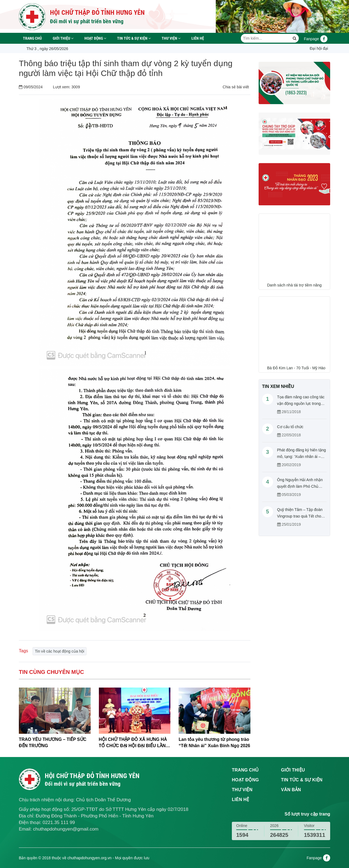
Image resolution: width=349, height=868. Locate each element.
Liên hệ (198, 38)
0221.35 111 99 (59, 822)
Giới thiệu (63, 38)
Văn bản (291, 790)
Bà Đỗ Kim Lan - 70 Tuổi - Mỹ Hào (296, 370)
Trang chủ (32, 38)
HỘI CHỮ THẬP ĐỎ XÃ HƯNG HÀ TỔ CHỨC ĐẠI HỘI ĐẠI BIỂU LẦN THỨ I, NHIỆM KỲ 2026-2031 (133, 743)
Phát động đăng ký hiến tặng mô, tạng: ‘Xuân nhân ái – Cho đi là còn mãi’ (302, 457)
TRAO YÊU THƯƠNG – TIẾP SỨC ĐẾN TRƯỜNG (53, 743)
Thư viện (171, 38)
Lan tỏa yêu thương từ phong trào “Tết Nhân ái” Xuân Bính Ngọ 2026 (214, 743)
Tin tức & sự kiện (134, 38)
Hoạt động (95, 38)
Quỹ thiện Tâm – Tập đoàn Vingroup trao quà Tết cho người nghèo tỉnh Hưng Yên (301, 516)
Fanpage (316, 39)
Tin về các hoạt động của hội (60, 651)
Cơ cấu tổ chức (290, 427)
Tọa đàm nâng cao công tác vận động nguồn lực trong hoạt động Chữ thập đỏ (301, 404)
